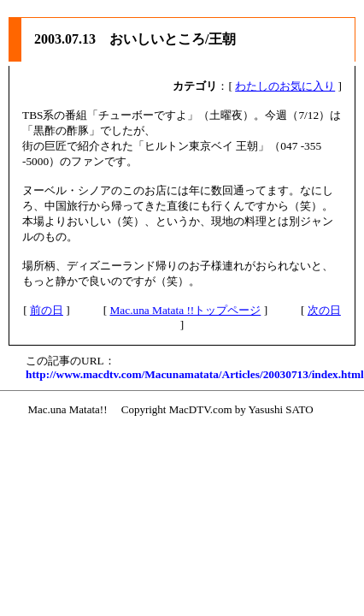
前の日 (47, 310)
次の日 (324, 310)
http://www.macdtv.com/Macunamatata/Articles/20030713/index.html (195, 374)
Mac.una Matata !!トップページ (185, 310)
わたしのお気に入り (285, 86)
